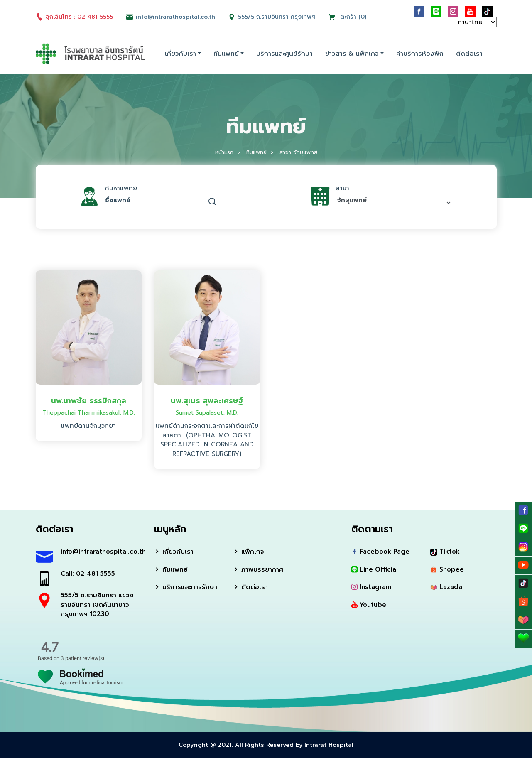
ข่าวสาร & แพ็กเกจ (352, 54)
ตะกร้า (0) (347, 17)
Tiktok (445, 552)
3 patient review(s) (82, 658)
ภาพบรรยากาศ (258, 569)
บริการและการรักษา (186, 587)
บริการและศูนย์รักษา (284, 54)
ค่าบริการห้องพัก (420, 54)
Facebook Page (380, 552)
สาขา (342, 188)
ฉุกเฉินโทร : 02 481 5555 (74, 17)
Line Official (375, 569)
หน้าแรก (224, 152)
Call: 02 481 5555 (88, 574)
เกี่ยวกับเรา (180, 54)
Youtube (369, 605)
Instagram (371, 587)
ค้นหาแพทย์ (121, 188)
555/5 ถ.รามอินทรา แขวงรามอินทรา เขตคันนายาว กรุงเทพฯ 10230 (97, 605)
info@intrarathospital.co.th (101, 552)
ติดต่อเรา (469, 54)
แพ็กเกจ (249, 552)
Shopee (447, 569)
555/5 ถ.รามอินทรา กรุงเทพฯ (277, 17)
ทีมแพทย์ (226, 54)
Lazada (446, 587)
